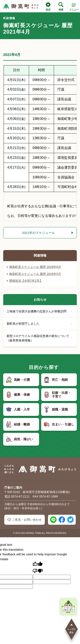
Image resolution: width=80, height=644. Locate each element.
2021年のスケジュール (38, 233)
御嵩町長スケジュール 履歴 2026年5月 (34, 274)
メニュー (74, 8)
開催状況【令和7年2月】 (25, 281)
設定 (48, 6)
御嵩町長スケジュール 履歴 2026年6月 (34, 267)
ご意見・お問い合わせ (25, 520)
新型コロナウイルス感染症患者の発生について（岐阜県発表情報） (39, 338)
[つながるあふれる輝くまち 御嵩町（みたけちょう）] (21, 6)
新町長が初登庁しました (39, 324)
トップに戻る (71, 628)
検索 (61, 6)
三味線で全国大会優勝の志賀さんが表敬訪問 (39, 311)
